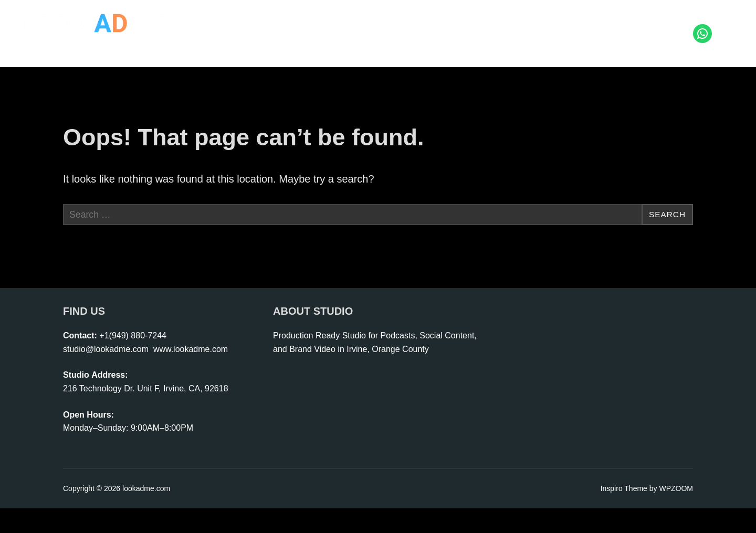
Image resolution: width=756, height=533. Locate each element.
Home (259, 23)
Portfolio (614, 23)
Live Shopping (482, 23)
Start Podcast (411, 23)
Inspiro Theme (624, 513)
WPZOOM (676, 513)
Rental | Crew (554, 23)
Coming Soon (662, 43)
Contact (663, 23)
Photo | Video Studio (327, 23)
